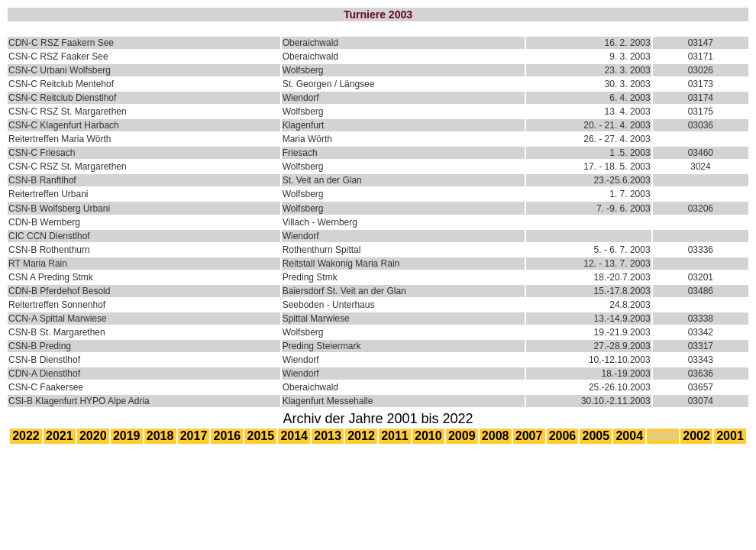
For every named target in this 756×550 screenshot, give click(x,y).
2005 (596, 436)
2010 (428, 436)
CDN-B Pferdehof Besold (59, 291)
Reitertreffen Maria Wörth (60, 139)
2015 (261, 436)
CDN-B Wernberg (44, 222)
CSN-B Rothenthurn (49, 250)
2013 (328, 436)
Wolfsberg (303, 70)
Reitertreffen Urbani (48, 194)
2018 (160, 436)
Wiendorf (301, 98)
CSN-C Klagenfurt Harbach (64, 125)
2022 (26, 436)
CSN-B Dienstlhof (44, 360)
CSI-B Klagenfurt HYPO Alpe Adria (79, 401)
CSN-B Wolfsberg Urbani (59, 209)
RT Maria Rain (38, 264)
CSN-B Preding (40, 346)
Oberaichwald (310, 43)
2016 (228, 436)
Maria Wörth (307, 139)
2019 (127, 436)
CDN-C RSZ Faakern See (61, 43)
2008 (496, 436)
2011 (395, 436)
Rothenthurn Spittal (322, 250)
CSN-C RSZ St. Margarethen (68, 112)
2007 (529, 436)
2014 (294, 436)
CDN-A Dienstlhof (44, 374)
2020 (93, 436)
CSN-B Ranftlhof (42, 180)
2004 (629, 436)
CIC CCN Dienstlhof (49, 236)
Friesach (300, 153)
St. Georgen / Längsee (329, 84)
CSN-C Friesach (42, 153)
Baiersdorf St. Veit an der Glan (344, 291)
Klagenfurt (304, 125)
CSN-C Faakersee (46, 387)
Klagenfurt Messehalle (328, 401)
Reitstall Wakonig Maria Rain (341, 264)
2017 (194, 436)
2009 (462, 436)
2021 (60, 436)
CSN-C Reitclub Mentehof (61, 84)
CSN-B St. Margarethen (57, 332)
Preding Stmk (310, 277)
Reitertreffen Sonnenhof (57, 305)
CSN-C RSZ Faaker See (58, 57)
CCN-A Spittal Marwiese (58, 319)
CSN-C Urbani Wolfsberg (60, 70)
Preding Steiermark (322, 346)
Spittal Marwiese (316, 319)
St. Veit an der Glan (322, 180)
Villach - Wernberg (320, 222)
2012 (361, 436)
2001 (730, 436)
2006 (563, 436)
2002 (696, 436)
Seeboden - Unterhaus (329, 305)
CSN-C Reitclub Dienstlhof (62, 98)
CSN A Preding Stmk (51, 277)
